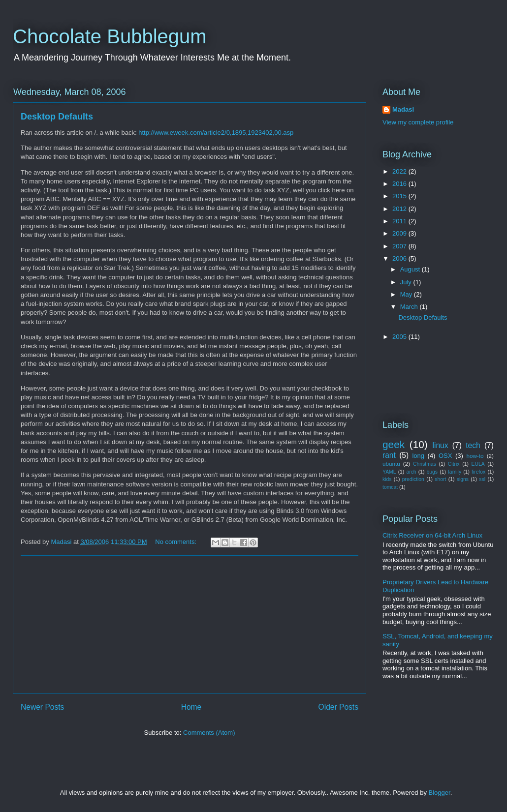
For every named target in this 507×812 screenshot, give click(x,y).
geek (394, 444)
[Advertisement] (190, 625)
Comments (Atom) (209, 733)
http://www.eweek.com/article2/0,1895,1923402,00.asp (216, 133)
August (411, 269)
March (410, 307)
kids (387, 479)
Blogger (440, 793)
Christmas (425, 464)
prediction (413, 479)
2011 (400, 221)
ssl (482, 479)
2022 (400, 171)
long (418, 456)
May (407, 294)
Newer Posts (42, 707)
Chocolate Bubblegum (110, 36)
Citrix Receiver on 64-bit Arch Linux (432, 535)
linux (441, 445)
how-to (475, 456)
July (407, 282)
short (440, 479)
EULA (478, 464)
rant (389, 455)
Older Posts (338, 707)
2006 (400, 258)
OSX (445, 456)
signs (463, 479)
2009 (400, 233)
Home (191, 707)
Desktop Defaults (57, 117)
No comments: (176, 542)
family (455, 472)
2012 (400, 209)
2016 (400, 184)
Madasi (403, 109)
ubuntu (391, 464)
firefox (478, 472)
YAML (389, 472)
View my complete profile (418, 122)
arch (411, 472)
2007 (400, 246)
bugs (432, 472)
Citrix (454, 464)
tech (473, 445)
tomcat (390, 487)
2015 (400, 196)
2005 (400, 337)
